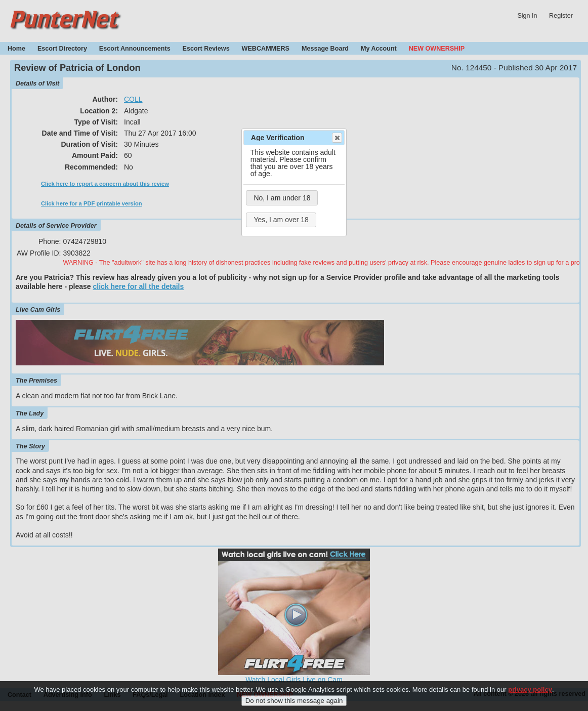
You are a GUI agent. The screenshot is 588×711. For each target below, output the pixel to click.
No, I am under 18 (282, 198)
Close (337, 138)
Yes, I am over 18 (281, 220)
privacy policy (530, 696)
